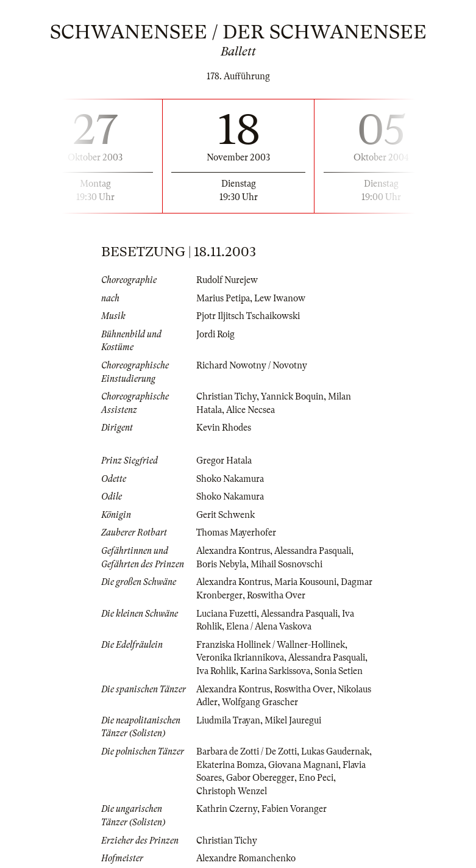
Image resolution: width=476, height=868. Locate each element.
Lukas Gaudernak (335, 751)
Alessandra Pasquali (313, 551)
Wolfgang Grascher (260, 702)
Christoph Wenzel (232, 791)
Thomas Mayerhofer (236, 533)
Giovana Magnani (303, 765)
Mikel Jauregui (293, 720)
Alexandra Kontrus (233, 551)
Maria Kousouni (305, 582)
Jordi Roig (215, 334)
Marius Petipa (223, 298)
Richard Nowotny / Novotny (252, 365)
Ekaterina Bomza (230, 765)
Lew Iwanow (280, 298)
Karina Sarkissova (275, 671)
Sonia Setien (339, 671)
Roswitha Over (276, 595)
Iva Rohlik (216, 671)
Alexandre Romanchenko (246, 858)
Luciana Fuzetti (226, 614)
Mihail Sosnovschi (286, 564)
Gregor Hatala (224, 461)
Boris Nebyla (221, 564)
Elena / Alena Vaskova (269, 626)
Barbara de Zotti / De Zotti (247, 751)
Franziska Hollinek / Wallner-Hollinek (271, 645)
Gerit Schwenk (226, 515)
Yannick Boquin (292, 396)
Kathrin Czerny (227, 809)
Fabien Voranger (294, 809)
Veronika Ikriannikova (240, 658)
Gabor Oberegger (260, 778)
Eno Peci (316, 778)
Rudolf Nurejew (227, 280)
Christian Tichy (226, 396)
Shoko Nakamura (230, 479)
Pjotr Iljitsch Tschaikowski (248, 316)
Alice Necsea (250, 410)
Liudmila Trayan (228, 720)
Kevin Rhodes (224, 428)
